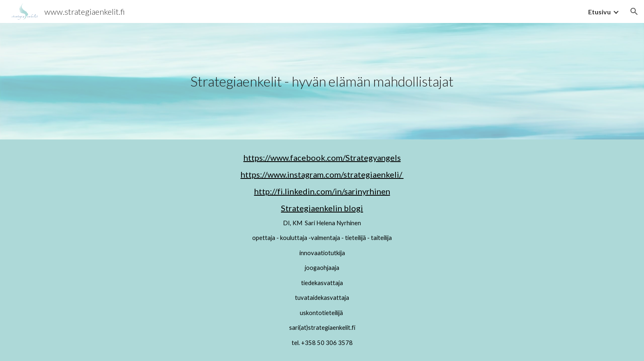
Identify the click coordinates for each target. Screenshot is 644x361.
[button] (634, 11)
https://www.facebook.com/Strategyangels (322, 158)
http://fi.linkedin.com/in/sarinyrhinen (322, 191)
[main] (322, 81)
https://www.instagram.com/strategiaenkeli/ (322, 174)
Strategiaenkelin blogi (322, 208)
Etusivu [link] (599, 12)
